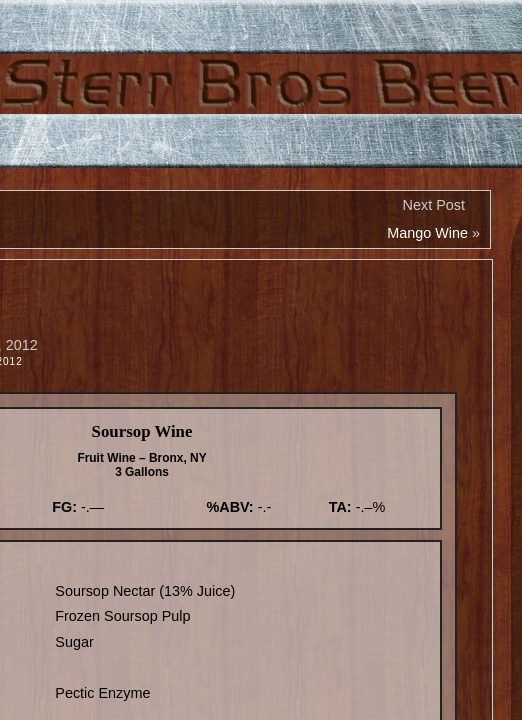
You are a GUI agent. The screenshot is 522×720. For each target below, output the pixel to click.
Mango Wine (427, 233)
